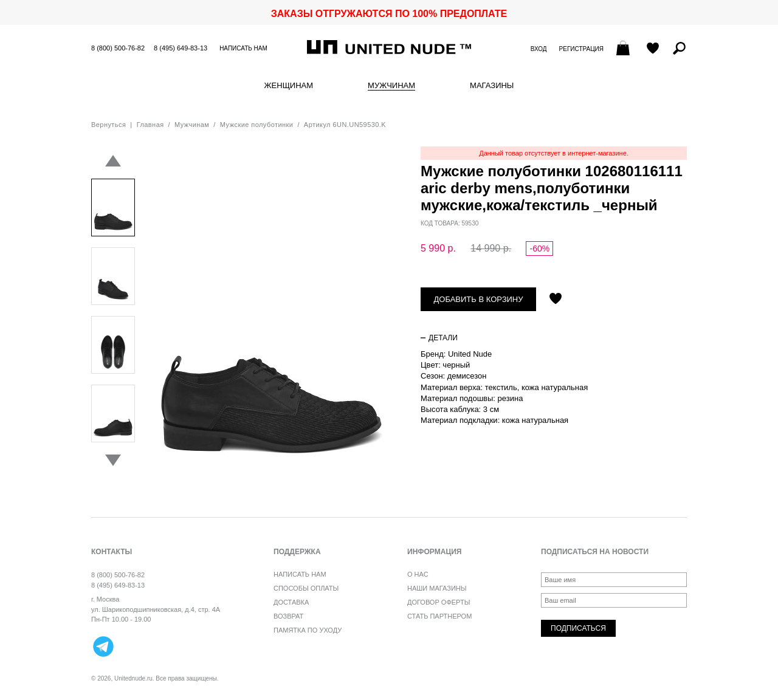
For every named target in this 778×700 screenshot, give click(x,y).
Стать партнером (439, 616)
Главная (150, 125)
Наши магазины (437, 588)
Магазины (492, 86)
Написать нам (243, 48)
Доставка (291, 602)
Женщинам (289, 86)
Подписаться (578, 628)
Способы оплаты (306, 588)
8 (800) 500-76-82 (118, 48)
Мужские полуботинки (257, 125)
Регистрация (581, 49)
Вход (539, 49)
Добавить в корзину (479, 299)
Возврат (288, 616)
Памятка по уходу (308, 630)
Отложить (556, 300)
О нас (418, 574)
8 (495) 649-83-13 (181, 48)
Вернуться (108, 125)
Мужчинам (391, 86)
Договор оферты (439, 602)
